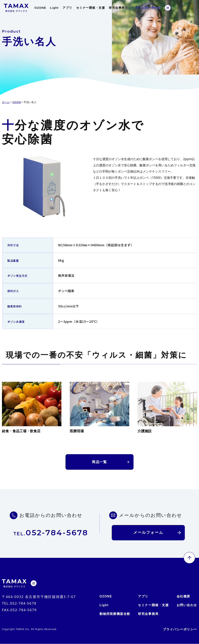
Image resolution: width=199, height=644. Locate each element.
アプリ (67, 8)
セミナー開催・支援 (91, 8)
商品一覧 (99, 462)
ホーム (6, 102)
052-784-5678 (51, 533)
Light (54, 8)
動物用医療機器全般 (115, 614)
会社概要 (183, 597)
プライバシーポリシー (180, 630)
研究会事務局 (118, 8)
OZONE (40, 8)
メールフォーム (148, 533)
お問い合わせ (151, 8)
